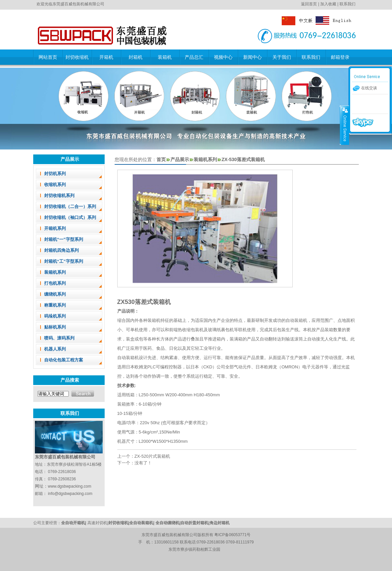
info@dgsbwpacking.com (70, 494)
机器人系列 (55, 349)
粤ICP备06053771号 (232, 535)
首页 (161, 159)
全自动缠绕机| (168, 523)
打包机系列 (55, 283)
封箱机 (136, 57)
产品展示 (180, 159)
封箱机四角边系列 (61, 250)
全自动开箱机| (74, 523)
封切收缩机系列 (59, 195)
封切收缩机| (119, 523)
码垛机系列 (55, 316)
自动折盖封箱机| (195, 523)
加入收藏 (328, 4)
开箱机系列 (55, 228)
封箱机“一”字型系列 (64, 239)
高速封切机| (98, 523)
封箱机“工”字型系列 (64, 261)
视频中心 (223, 57)
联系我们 (347, 4)
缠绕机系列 (55, 294)
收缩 (344, 125)
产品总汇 (194, 57)
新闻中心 (252, 57)
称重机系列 (55, 305)
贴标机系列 (55, 327)
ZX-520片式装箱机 (152, 456)
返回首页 (309, 4)
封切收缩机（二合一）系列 (70, 206)
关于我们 (282, 57)
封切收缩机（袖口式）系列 (70, 217)
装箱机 (165, 57)
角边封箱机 (220, 523)
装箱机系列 (55, 272)
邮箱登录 (340, 57)
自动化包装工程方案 (64, 360)
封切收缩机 (77, 57)
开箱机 (106, 57)
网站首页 (48, 57)
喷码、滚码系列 (59, 338)
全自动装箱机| (142, 523)
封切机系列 (55, 174)
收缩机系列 (55, 185)
